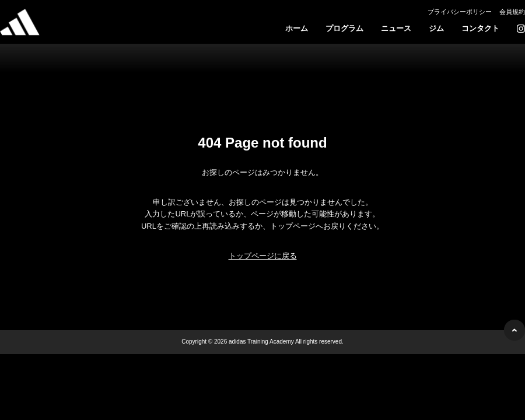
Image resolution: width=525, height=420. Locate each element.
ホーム (297, 28)
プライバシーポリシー (460, 12)
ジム (436, 28)
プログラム (344, 28)
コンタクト (480, 28)
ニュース (396, 28)
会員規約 (512, 12)
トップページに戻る (263, 256)
